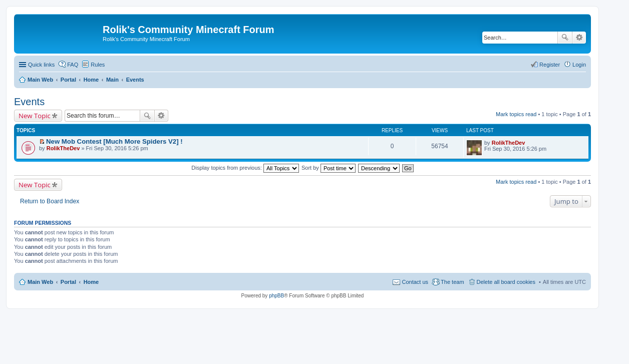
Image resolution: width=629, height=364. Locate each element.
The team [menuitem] (452, 282)
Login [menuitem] (579, 65)
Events (29, 102)
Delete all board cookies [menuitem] (506, 282)
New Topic (35, 116)
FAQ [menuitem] (73, 65)
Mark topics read (516, 114)
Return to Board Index (50, 201)
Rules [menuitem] (98, 65)
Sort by (329, 168)
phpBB (276, 296)
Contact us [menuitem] (415, 282)
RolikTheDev (63, 148)
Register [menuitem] (550, 65)
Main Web (40, 282)
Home (91, 282)
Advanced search (579, 38)
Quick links (41, 65)
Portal (68, 80)
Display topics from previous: (245, 168)
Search (565, 38)
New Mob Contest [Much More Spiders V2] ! (114, 141)
